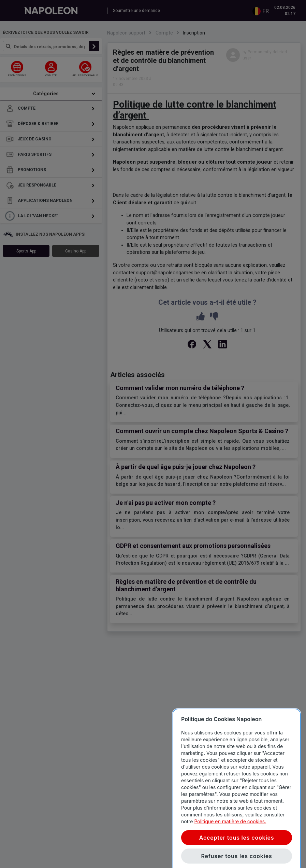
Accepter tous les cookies (237, 857)
